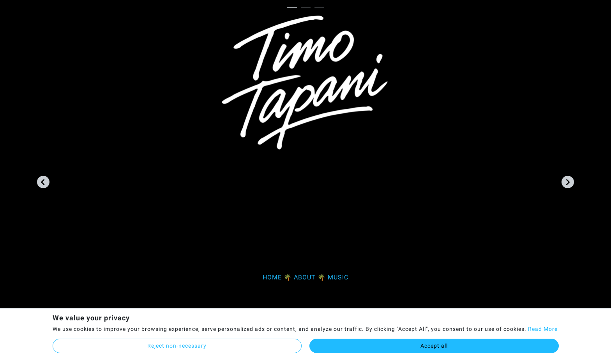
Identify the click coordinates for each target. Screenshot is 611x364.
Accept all (434, 346)
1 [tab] (294, 8)
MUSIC (338, 277)
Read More (543, 329)
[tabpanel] (306, 153)
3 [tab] (321, 8)
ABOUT (305, 277)
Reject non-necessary (177, 346)
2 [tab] (308, 8)
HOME (272, 277)
